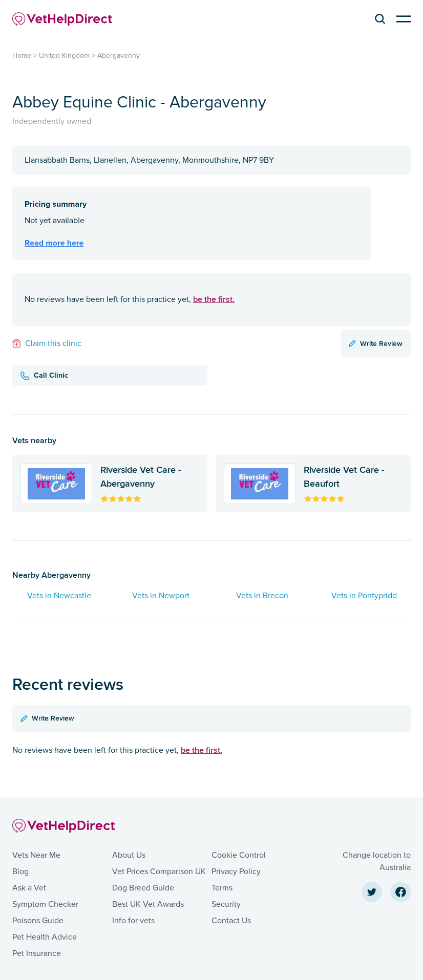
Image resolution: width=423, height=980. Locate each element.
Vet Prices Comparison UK (159, 872)
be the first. (214, 299)
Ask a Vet (29, 888)
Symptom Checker (45, 904)
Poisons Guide (38, 921)
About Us (129, 855)
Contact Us (231, 921)
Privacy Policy (236, 872)
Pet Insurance (37, 953)
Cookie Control (239, 855)
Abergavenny (119, 56)
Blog (20, 872)
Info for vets (133, 921)
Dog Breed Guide (143, 888)
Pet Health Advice (45, 937)
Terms (222, 888)
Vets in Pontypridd (364, 596)
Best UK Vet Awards (148, 904)
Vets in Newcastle (59, 596)
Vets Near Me (36, 855)
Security (226, 904)
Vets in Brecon (262, 596)
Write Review (376, 343)
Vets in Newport (161, 596)
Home (22, 56)
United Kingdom (64, 56)
